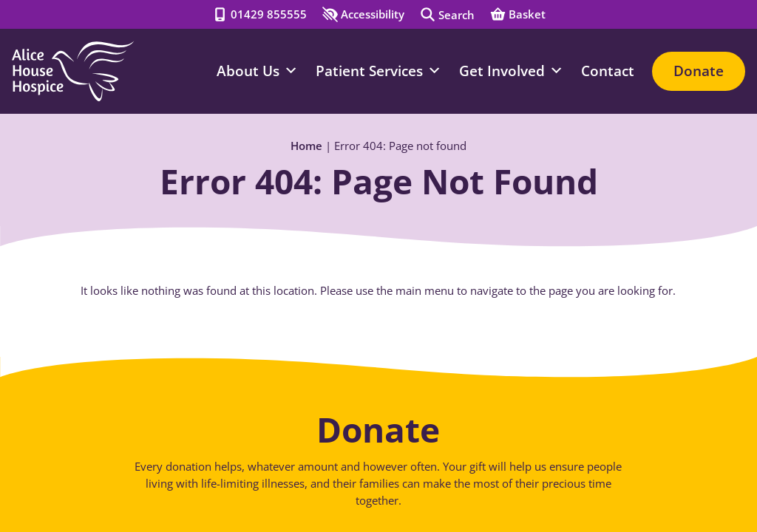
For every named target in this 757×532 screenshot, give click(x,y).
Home (306, 146)
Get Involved (511, 71)
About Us (257, 71)
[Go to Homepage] (73, 71)
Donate (699, 71)
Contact (608, 71)
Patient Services (378, 71)
